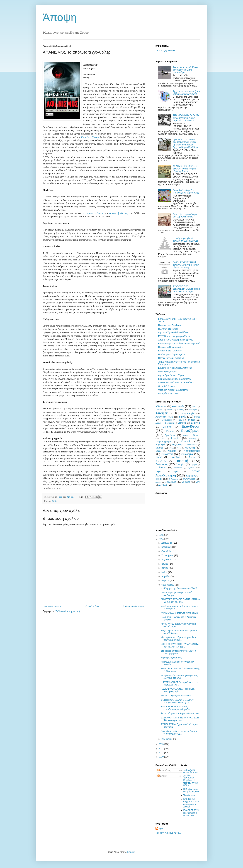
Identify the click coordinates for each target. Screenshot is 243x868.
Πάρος (159, 457)
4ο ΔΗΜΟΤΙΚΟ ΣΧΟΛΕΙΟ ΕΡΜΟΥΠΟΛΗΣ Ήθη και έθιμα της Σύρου (185, 169)
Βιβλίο (54, 501)
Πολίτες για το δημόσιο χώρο (172, 354)
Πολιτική (182, 461)
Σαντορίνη (180, 464)
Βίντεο (197, 417)
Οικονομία (187, 454)
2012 (162, 749)
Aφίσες (158, 482)
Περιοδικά (175, 457)
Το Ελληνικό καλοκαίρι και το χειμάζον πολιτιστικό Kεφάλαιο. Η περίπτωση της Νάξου (191, 778)
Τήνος (176, 472)
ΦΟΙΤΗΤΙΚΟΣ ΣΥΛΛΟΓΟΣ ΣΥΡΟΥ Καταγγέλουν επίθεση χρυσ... (177, 701)
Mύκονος (186, 482)
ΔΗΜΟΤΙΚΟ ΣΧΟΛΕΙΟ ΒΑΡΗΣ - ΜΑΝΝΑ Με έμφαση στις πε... (180, 601)
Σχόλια (191, 467)
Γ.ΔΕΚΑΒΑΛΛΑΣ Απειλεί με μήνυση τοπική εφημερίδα (178, 690)
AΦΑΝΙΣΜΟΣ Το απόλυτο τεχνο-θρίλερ (179, 613)
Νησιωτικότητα (192, 451)
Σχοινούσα (178, 468)
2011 (162, 753)
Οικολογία (167, 454)
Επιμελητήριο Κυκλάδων (170, 351)
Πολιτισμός (162, 464)
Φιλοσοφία (174, 479)
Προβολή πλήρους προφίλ (168, 833)
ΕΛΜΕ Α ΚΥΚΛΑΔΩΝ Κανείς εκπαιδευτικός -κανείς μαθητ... (176, 708)
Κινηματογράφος (163, 442)
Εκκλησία (167, 427)
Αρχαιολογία (188, 414)
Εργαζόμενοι (191, 431)
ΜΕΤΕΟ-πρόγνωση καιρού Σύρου (174, 336)
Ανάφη (170, 410)
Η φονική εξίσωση (119, 213)
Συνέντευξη (161, 467)
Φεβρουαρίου (168, 585)
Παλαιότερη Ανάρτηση (133, 606)
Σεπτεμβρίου (168, 555)
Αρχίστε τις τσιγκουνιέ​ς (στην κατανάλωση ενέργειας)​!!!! (187, 93)
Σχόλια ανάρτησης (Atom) (68, 611)
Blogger (131, 852)
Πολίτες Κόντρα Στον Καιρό (171, 358)
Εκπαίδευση (191, 426)
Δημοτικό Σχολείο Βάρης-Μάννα (173, 332)
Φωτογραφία (189, 479)
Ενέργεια (170, 431)
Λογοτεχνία (161, 445)
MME (198, 482)
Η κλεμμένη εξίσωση (93, 213)
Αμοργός (159, 410)
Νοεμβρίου (167, 547)
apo (161, 828)
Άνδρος (181, 409)
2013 (162, 744)
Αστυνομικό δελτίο (164, 417)
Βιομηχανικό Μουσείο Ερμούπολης (175, 379)
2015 (162, 535)
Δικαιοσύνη (170, 423)
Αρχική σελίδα (92, 606)
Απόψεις (162, 413)
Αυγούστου (167, 560)
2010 (162, 757)
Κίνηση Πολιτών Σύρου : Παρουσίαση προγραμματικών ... (179, 639)
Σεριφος (194, 464)
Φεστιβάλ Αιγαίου (166, 386)
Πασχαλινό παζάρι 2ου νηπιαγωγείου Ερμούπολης (186, 191)
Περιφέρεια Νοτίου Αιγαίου (171, 347)
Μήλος (171, 448)
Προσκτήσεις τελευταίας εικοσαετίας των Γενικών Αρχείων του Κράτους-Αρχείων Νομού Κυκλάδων (186, 143)
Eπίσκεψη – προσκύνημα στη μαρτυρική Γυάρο (185, 215)
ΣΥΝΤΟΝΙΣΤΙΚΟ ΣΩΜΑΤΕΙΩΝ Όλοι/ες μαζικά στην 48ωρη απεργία (186, 289)
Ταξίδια (159, 472)
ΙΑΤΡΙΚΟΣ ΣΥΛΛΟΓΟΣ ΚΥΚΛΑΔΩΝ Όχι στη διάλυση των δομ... (180, 645)
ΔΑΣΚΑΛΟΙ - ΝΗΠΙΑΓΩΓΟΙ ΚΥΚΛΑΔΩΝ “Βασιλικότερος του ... (180, 719)
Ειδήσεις (182, 423)
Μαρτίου (166, 581)
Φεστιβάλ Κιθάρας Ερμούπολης (173, 390)
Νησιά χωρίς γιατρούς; (172, 658)
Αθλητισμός (161, 406)
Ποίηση (192, 457)
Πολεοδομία (161, 461)
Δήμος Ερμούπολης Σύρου (171, 375)
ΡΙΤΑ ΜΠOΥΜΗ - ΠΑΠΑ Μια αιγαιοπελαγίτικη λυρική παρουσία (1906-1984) (186, 118)
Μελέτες (159, 448)
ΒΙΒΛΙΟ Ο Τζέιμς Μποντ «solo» (176, 696)
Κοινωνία (186, 441)
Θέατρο (197, 435)
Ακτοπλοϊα (178, 406)
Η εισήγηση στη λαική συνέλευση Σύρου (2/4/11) (185, 239)
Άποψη (60, 17)
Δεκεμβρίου (167, 543)
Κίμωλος (193, 439)
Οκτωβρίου (167, 551)
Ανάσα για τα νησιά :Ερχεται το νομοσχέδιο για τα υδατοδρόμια (186, 70)
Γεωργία (180, 420)
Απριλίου (166, 576)
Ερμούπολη (171, 435)
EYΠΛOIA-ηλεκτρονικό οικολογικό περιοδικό (179, 344)
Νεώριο (172, 451)
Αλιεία (195, 406)
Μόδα (179, 448)
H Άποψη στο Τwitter (168, 329)
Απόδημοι (193, 410)
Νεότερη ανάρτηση (53, 606)
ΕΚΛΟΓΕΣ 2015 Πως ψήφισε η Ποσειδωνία (191, 813)
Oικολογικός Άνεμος (168, 372)
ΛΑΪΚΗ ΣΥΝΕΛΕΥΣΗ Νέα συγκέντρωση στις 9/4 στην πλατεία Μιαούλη (186, 265)
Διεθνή (158, 423)
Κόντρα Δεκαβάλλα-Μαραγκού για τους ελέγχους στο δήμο (179, 677)
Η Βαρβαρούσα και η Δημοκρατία (192, 790)
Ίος (163, 439)
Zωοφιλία (163, 485)
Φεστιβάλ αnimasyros (168, 394)
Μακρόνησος (192, 445)
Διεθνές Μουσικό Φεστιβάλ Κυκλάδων (176, 383)
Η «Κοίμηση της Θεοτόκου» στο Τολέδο (179, 588)
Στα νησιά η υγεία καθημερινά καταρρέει (180, 713)
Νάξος (158, 451)
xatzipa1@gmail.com (166, 51)
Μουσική (190, 448)
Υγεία (159, 479)
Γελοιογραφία (166, 420)
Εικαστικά (196, 423)
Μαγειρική (177, 445)
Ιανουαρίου (167, 739)
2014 (162, 539)
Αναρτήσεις (164, 770)
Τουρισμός (191, 476)
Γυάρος (192, 420)
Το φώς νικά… (190, 795)
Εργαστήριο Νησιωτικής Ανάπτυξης (175, 368)
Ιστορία (175, 438)
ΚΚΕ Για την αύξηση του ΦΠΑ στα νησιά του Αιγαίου (191, 803)
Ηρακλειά (185, 435)
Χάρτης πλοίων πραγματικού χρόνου (176, 340)
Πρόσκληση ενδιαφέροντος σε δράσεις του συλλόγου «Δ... (179, 732)
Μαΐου (165, 572)
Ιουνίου (165, 568)
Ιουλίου (165, 564)
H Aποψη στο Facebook (170, 325)
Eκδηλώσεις (170, 482)
